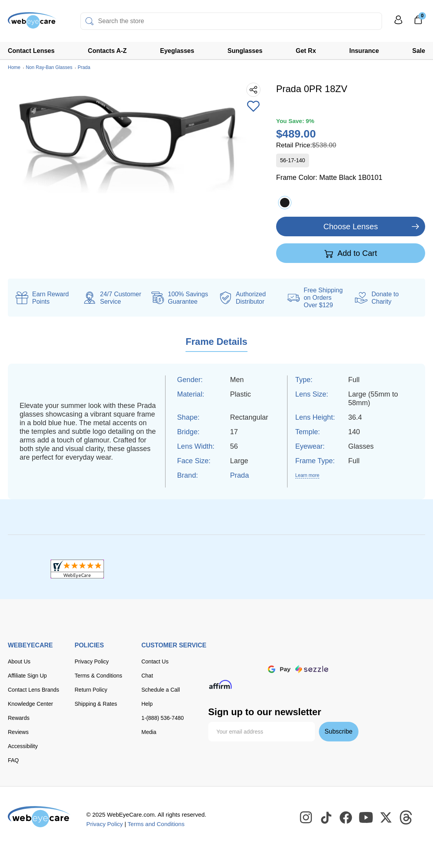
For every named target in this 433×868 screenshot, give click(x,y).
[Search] (89, 21)
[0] (418, 22)
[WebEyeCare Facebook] (346, 818)
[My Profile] (398, 23)
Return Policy (91, 690)
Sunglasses (245, 51)
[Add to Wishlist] (253, 107)
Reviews (18, 732)
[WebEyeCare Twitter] (386, 818)
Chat (147, 676)
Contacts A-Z (107, 51)
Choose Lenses (351, 227)
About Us (19, 661)
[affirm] (220, 684)
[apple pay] (253, 669)
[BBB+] (216, 569)
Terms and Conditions (156, 824)
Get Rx (306, 51)
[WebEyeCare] (39, 817)
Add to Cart (351, 254)
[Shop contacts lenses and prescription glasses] (32, 23)
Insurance (364, 51)
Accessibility (23, 746)
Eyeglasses (177, 51)
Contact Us (155, 661)
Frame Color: (329, 178)
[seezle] (312, 669)
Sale (419, 51)
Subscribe (339, 731)
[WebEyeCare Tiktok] (326, 818)
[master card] (270, 652)
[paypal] (224, 669)
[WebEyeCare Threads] (406, 818)
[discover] (294, 652)
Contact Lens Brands (34, 690)
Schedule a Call (160, 690)
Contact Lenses (31, 51)
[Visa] (247, 652)
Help (147, 704)
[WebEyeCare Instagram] (306, 818)
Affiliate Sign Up (27, 676)
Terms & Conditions (98, 676)
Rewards (19, 718)
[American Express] (318, 652)
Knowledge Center (30, 704)
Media (149, 732)
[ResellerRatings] (356, 569)
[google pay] (279, 669)
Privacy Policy (92, 661)
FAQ (13, 760)
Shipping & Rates (96, 704)
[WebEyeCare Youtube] (366, 818)
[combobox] (231, 21)
